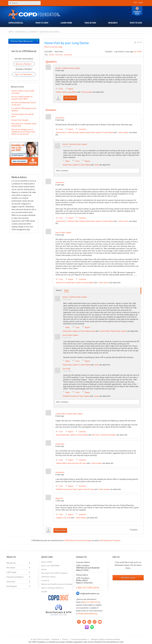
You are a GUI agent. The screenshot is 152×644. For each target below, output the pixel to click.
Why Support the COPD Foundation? (55, 573)
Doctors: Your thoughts (20, 120)
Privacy (65, 639)
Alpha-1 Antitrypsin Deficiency (52, 588)
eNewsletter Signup (128, 578)
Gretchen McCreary (79, 463)
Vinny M (86, 489)
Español (44, 592)
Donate (137, 11)
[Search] (24, 3)
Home (11, 32)
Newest (59, 290)
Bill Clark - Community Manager (104, 435)
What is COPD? (47, 562)
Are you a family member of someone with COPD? (22, 98)
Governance (11, 582)
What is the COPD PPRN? (50, 566)
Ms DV (63, 283)
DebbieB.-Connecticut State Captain (76, 396)
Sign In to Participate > (24, 74)
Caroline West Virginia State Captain (113, 331)
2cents (96, 396)
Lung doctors (68, 55)
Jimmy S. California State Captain (68, 68)
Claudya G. (60, 518)
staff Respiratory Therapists (110, 540)
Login (141, 2)
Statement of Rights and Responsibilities (105, 639)
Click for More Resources (22, 41)
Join (135, 2)
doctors (52, 55)
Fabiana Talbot (61, 92)
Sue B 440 (138, 52)
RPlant (74, 92)
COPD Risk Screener (48, 577)
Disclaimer (55, 639)
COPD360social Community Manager (78, 540)
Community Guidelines (79, 639)
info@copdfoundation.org (87, 614)
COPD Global (11, 572)
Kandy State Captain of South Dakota (99, 132)
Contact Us (45, 580)
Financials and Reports (15, 577)
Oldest (66, 290)
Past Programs (12, 586)
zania (69, 92)
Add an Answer (70, 98)
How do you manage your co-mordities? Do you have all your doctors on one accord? (23, 132)
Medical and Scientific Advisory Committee (57, 584)
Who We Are (11, 563)
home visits (59, 55)
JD (65, 518)
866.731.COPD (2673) (91, 602)
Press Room (11, 568)
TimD (69, 518)
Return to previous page (53, 47)
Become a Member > (24, 64)
